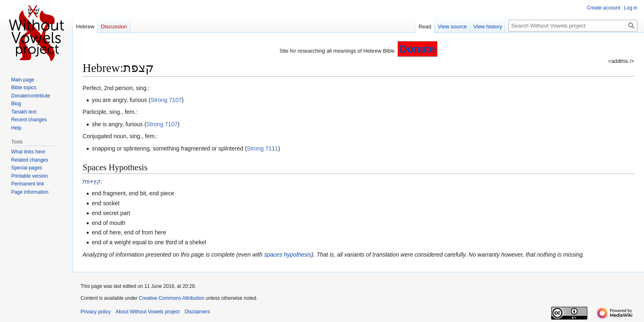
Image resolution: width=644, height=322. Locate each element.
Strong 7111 (262, 148)
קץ (97, 181)
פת (86, 181)
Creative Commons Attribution (171, 298)
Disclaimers (197, 312)
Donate (417, 49)
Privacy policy (95, 312)
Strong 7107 (166, 100)
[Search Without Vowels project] (573, 26)
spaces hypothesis (288, 255)
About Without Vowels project (147, 312)
